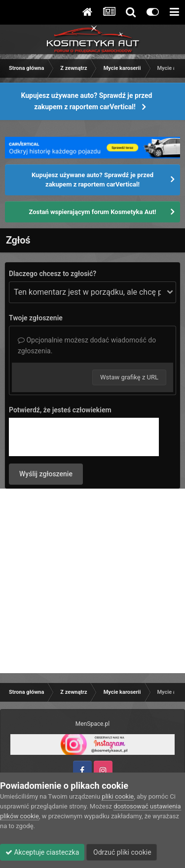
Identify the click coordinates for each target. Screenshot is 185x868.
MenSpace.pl (92, 724)
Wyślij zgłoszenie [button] (46, 474)
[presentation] (84, 437)
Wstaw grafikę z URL (129, 377)
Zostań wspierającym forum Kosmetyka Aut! (92, 212)
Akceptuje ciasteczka (42, 852)
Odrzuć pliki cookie (122, 852)
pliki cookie (118, 796)
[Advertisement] (92, 581)
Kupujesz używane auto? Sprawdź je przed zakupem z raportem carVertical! (87, 101)
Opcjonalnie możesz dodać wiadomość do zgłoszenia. (87, 345)
